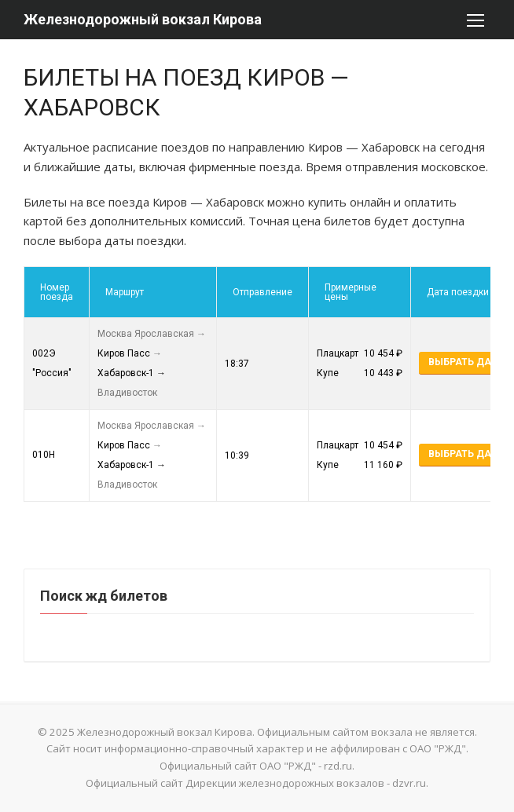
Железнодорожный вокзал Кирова (143, 19)
